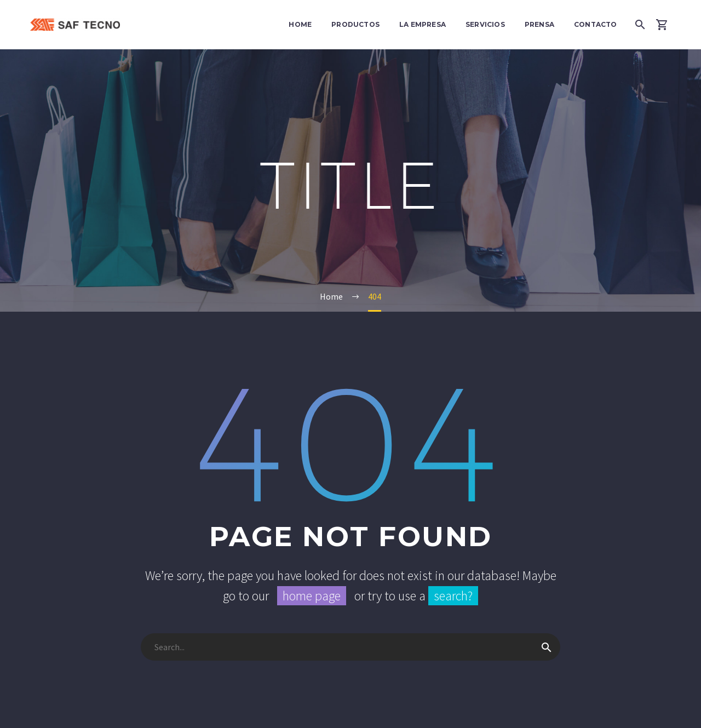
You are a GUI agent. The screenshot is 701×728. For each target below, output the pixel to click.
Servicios (485, 24)
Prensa (539, 24)
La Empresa (423, 24)
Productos (355, 24)
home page (312, 596)
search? (453, 596)
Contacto (596, 24)
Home (300, 24)
